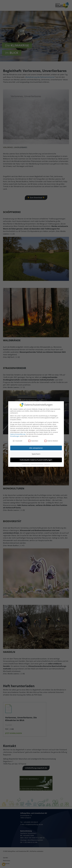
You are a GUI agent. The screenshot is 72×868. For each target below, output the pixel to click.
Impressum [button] (47, 463)
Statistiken (33, 439)
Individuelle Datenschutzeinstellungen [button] (36, 458)
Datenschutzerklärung (18, 433)
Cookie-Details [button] (26, 463)
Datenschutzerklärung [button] (37, 463)
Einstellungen (15, 435)
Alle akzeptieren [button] (36, 446)
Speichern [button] (36, 452)
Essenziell (17, 439)
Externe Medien (51, 439)
